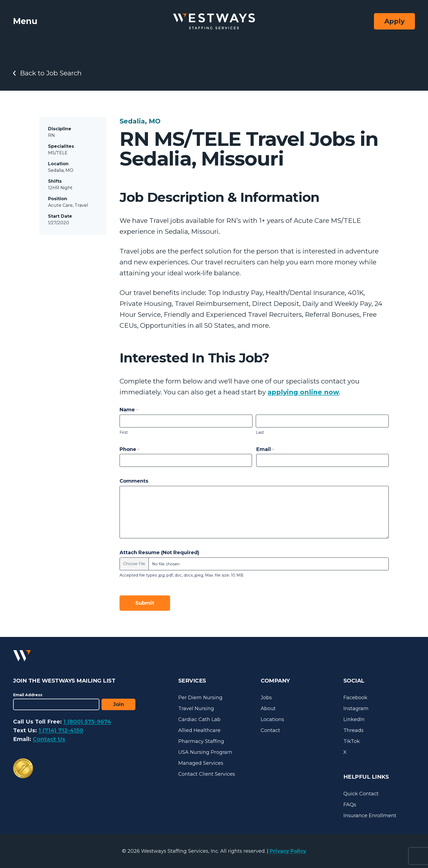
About (268, 708)
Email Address (28, 695)
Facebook (355, 698)
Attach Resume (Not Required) (159, 553)
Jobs (266, 698)
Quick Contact (361, 794)
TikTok (352, 741)
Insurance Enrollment (370, 816)
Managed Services (201, 763)
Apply (394, 21)
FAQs (350, 805)
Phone (129, 449)
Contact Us (49, 739)
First (124, 432)
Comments (134, 481)
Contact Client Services (207, 774)
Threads (353, 730)
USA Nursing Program (205, 752)
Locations (272, 719)
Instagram (356, 708)
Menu (25, 21)
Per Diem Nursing (200, 698)
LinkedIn (354, 719)
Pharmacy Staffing (201, 741)
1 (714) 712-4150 (61, 730)
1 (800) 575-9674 (87, 722)
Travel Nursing (196, 708)
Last (260, 432)
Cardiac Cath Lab (199, 719)
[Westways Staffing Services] (214, 21)
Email (265, 449)
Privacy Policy (288, 851)
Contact (270, 730)
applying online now (303, 392)
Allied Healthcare (199, 730)
